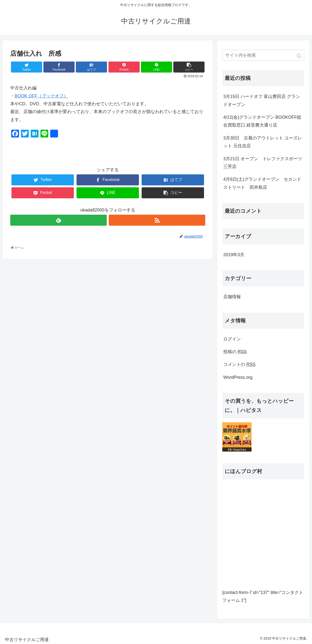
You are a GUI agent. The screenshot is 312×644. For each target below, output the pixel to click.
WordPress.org (238, 377)
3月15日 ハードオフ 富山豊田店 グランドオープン (262, 100)
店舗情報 (232, 297)
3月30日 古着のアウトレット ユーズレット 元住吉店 (263, 142)
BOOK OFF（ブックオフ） (41, 96)
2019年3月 (234, 255)
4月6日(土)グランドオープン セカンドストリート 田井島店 (262, 183)
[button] (299, 56)
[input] (263, 55)
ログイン (232, 339)
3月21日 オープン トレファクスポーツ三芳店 (263, 163)
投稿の (235, 352)
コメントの (239, 364)
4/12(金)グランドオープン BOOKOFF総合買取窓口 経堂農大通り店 (262, 121)
